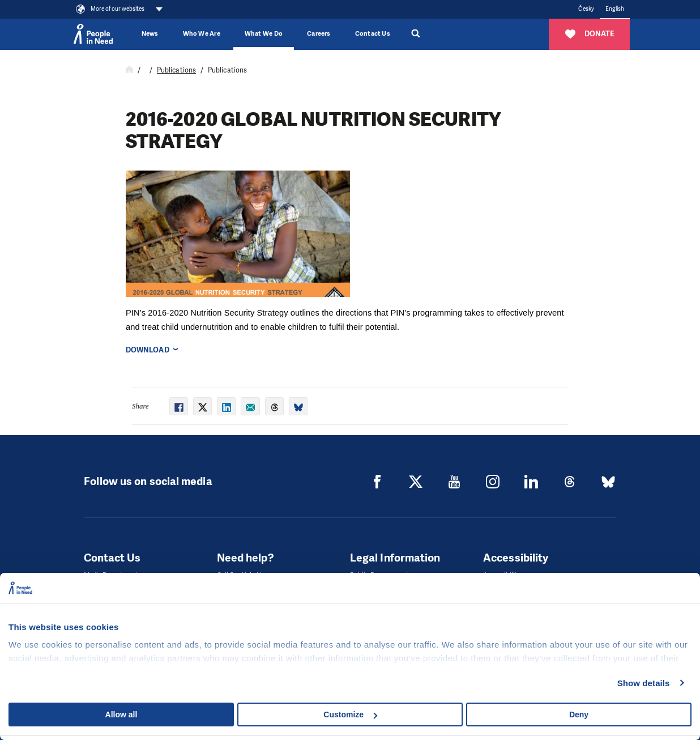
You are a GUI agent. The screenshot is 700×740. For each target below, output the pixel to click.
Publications (176, 70)
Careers (319, 34)
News (150, 34)
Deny (579, 715)
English (615, 9)
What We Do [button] (264, 34)
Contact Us (373, 34)
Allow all (121, 715)
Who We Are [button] (202, 34)
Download (148, 350)
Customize (350, 715)
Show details (644, 683)
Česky (586, 9)
